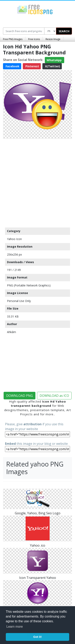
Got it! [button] (37, 637)
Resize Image (53, 39)
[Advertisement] (37, 182)
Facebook (12, 66)
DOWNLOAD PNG (19, 396)
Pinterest (32, 66)
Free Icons (34, 39)
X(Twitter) (52, 66)
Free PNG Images (13, 39)
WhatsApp (54, 60)
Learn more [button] (15, 627)
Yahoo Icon (14, 239)
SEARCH (64, 31)
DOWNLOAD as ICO (54, 396)
